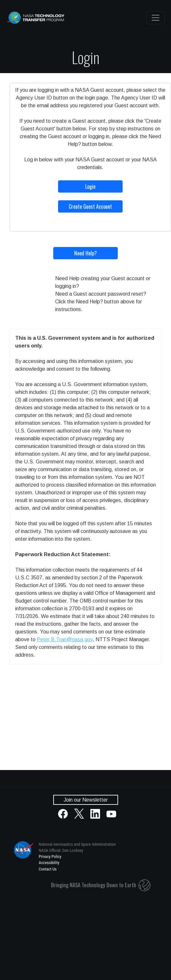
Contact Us (48, 869)
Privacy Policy (50, 856)
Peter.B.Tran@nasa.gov (65, 639)
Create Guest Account (90, 206)
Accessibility (49, 863)
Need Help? (85, 253)
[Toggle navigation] (156, 18)
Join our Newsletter (86, 800)
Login (90, 186)
